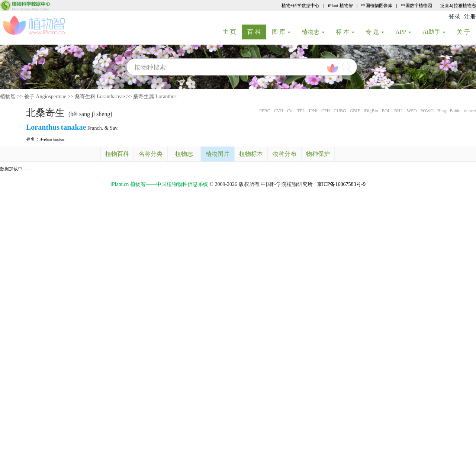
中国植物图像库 (377, 6)
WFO (412, 111)
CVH (279, 111)
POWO (427, 111)
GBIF (355, 111)
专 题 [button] (375, 32)
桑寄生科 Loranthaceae (100, 97)
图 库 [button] (281, 32)
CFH (326, 111)
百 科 (257, 32)
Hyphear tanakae (52, 139)
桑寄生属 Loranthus (155, 97)
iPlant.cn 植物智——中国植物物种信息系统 (159, 184)
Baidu (455, 111)
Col (290, 111)
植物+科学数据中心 (301, 6)
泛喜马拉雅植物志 (458, 6)
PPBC (265, 111)
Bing (442, 111)
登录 (454, 17)
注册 (470, 17)
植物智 (8, 97)
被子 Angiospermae (45, 97)
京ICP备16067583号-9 (341, 184)
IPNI (313, 111)
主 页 (232, 32)
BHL (399, 111)
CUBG (340, 111)
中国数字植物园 (416, 6)
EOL (386, 111)
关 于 (466, 32)
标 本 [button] (345, 32)
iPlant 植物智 (340, 6)
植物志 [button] (313, 32)
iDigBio (371, 111)
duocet (470, 111)
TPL (301, 111)
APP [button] (403, 32)
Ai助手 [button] (434, 32)
